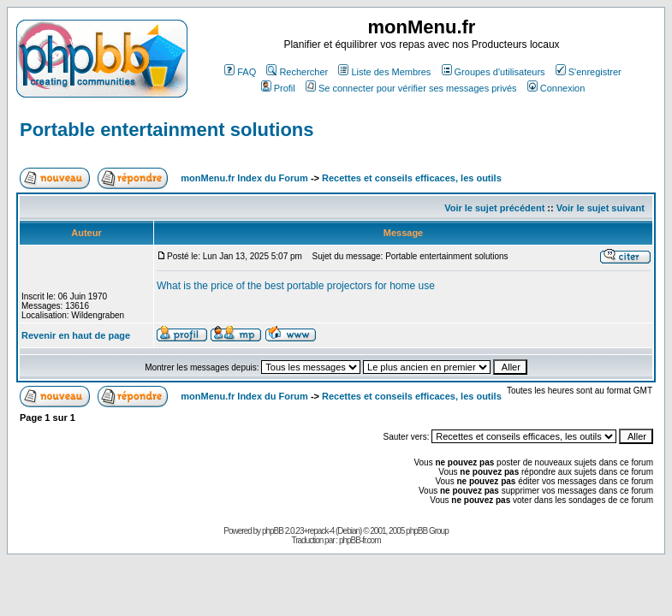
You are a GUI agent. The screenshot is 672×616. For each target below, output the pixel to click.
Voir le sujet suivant (601, 208)
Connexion (556, 88)
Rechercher (297, 72)
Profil (278, 88)
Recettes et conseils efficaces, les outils (412, 178)
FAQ (240, 72)
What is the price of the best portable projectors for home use (296, 286)
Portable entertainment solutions (167, 130)
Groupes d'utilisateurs (494, 72)
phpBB (273, 531)
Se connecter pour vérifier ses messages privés (411, 88)
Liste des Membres (384, 72)
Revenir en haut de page (76, 335)
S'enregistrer (589, 72)
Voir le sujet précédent (494, 208)
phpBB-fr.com (360, 540)
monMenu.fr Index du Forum (244, 178)
